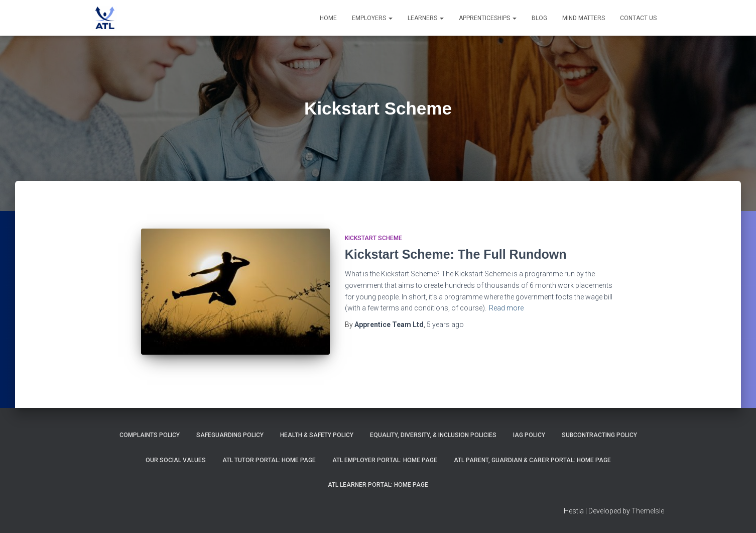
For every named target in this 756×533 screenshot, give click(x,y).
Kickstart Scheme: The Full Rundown (456, 254)
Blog (539, 18)
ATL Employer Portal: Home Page (385, 460)
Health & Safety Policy (317, 435)
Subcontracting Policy (599, 435)
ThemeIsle (648, 511)
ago (445, 325)
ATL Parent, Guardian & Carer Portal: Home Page (532, 460)
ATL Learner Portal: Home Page (378, 485)
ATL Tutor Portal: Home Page (269, 460)
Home (328, 18)
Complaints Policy (150, 435)
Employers (372, 18)
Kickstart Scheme (373, 238)
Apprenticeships (488, 18)
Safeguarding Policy (230, 435)
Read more (506, 308)
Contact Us (638, 18)
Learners (426, 18)
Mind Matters (584, 18)
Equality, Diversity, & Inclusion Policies (433, 435)
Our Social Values (176, 460)
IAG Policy (529, 435)
